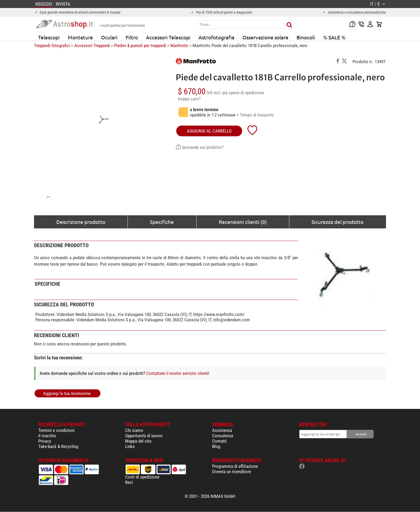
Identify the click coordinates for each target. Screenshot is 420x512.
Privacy (45, 441)
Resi (129, 482)
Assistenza (222, 430)
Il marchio (47, 436)
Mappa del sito (138, 441)
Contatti (219, 441)
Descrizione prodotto (81, 222)
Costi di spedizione (142, 477)
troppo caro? (189, 99)
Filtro (132, 37)
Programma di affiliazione (235, 466)
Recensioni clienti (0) (243, 222)
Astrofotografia (216, 37)
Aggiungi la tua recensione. (67, 393)
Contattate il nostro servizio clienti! (178, 373)
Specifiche (162, 222)
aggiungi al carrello (209, 131)
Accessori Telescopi (168, 37)
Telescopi (49, 37)
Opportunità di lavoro (144, 436)
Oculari (109, 37)
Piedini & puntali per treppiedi (140, 46)
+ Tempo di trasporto (255, 115)
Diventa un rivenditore (232, 472)
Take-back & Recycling (58, 446)
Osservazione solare (265, 37)
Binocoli (306, 37)
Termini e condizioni (56, 430)
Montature (80, 37)
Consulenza (223, 436)
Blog (216, 446)
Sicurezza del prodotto (337, 222)
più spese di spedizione (243, 93)
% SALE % (334, 37)
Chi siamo (134, 430)
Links (130, 446)
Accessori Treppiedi (92, 46)
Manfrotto (179, 46)
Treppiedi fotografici (52, 46)
